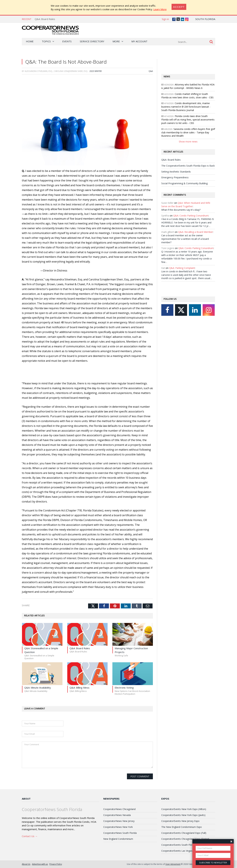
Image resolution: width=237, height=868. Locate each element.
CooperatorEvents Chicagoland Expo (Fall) (184, 833)
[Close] (179, 7)
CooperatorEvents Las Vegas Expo (180, 851)
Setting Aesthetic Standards (176, 172)
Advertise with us (40, 864)
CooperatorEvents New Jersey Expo (180, 821)
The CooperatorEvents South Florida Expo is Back (188, 166)
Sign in (165, 19)
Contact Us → (30, 836)
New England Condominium (118, 839)
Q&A (151, 71)
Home (30, 41)
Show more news (188, 142)
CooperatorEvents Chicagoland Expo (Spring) (185, 839)
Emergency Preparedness (175, 177)
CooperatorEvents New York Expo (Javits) (183, 815)
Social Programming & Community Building (184, 183)
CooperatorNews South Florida (120, 833)
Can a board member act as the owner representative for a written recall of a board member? (185, 239)
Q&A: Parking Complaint (182, 268)
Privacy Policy (56, 864)
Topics (46, 41)
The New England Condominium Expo (182, 827)
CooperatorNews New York (118, 827)
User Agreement (173, 864)
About (26, 799)
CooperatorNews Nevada (117, 815)
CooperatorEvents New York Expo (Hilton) (184, 809)
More (116, 41)
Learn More (160, 9)
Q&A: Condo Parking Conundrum (191, 216)
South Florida (205, 19)
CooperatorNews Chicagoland (119, 809)
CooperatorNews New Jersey (119, 821)
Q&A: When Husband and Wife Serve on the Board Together (186, 205)
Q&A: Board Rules (45, 19)
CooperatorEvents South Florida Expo (181, 845)
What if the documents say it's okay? (181, 210)
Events (67, 41)
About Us (26, 864)
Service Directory (92, 41)
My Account (139, 41)
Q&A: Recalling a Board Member (196, 232)
